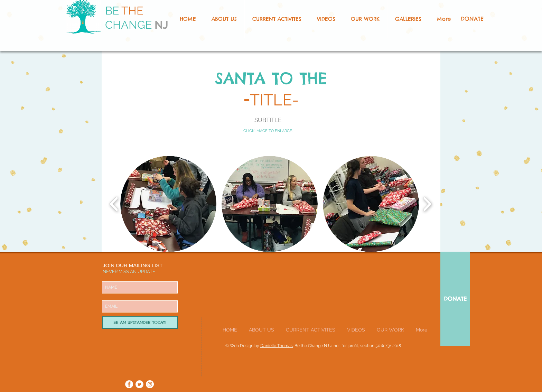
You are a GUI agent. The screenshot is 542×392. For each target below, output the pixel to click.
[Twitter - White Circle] (139, 384)
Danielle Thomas (277, 346)
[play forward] (427, 204)
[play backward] (114, 204)
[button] (365, 19)
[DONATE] (472, 19)
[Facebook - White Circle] (129, 384)
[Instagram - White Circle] (150, 384)
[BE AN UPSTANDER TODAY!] (140, 322)
